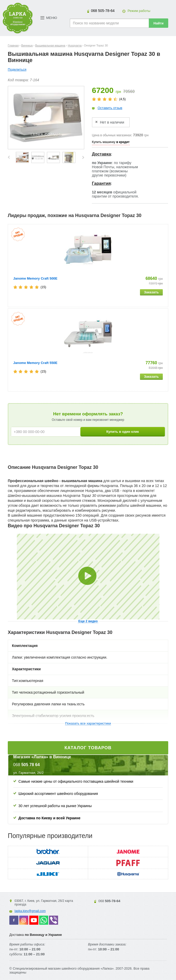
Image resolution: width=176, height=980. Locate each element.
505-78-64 (103, 11)
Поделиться (17, 69)
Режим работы (139, 11)
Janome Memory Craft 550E (35, 363)
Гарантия (101, 183)
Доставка (102, 154)
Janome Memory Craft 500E (35, 278)
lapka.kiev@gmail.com (30, 911)
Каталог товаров (88, 748)
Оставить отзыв (110, 108)
